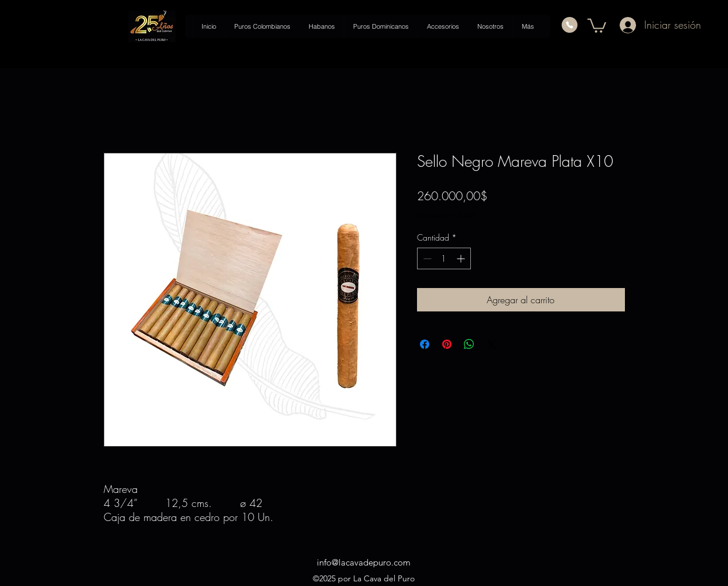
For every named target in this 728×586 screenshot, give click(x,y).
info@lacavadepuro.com (364, 562)
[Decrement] (426, 258)
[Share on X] (491, 344)
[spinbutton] (444, 258)
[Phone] (570, 25)
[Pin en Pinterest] (447, 344)
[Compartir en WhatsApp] (469, 344)
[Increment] (462, 258)
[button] (597, 25)
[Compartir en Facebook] (425, 344)
